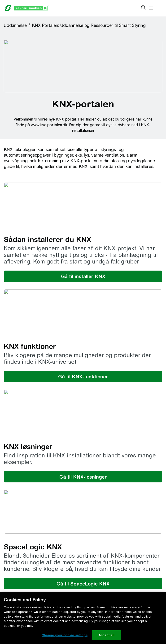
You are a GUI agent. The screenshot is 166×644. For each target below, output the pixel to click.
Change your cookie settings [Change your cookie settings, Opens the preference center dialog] (65, 635)
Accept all (107, 635)
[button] (17, 25)
